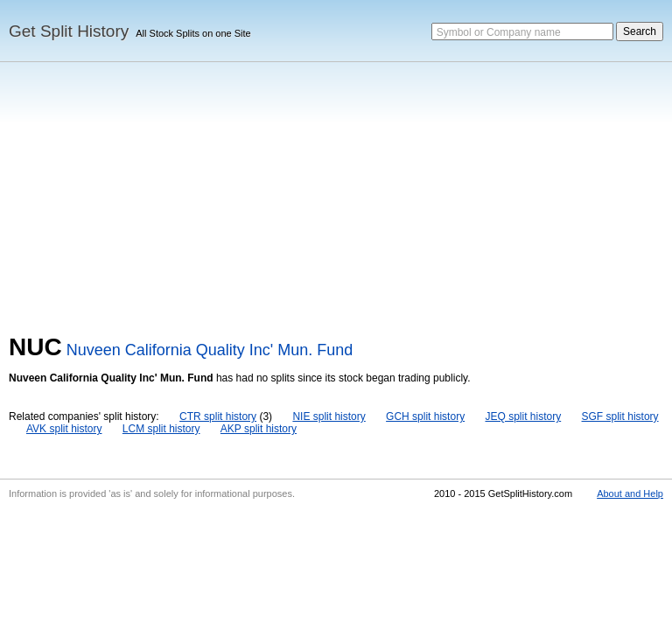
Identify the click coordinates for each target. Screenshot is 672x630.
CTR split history (218, 416)
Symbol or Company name (499, 32)
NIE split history (329, 416)
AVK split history (64, 429)
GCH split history (425, 416)
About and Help (630, 493)
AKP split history (259, 429)
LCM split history (161, 429)
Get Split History (69, 31)
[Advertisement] (336, 202)
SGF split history (620, 416)
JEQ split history (523, 416)
